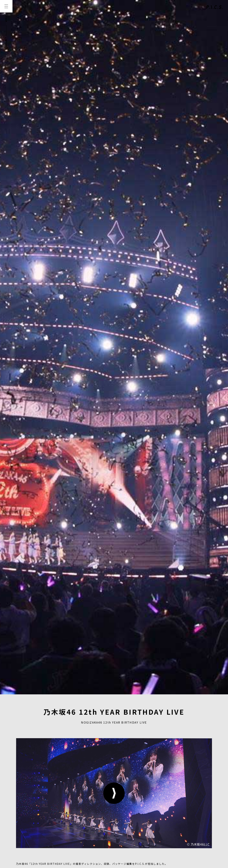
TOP (6, 19)
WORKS (6, 45)
